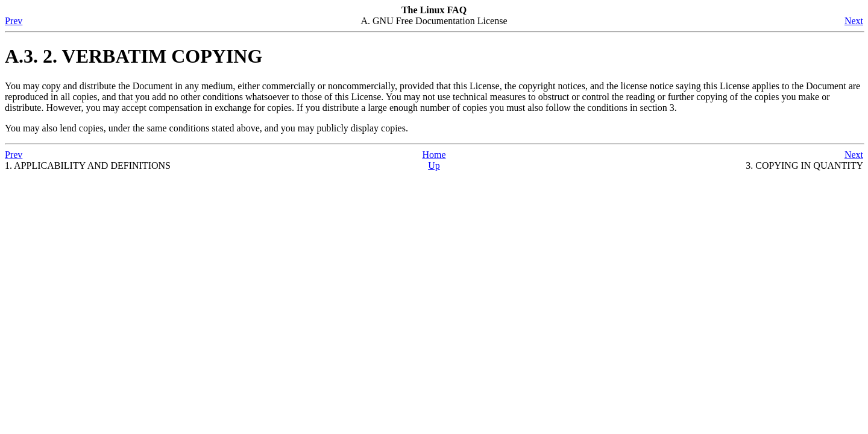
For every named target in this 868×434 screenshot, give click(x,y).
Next (854, 21)
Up (434, 165)
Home (434, 155)
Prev (14, 21)
